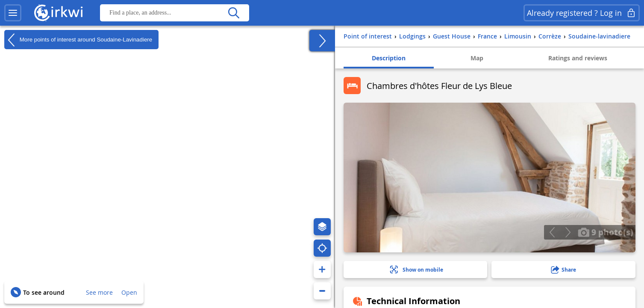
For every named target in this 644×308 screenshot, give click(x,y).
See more (99, 292)
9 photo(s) (606, 232)
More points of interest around (78, 40)
